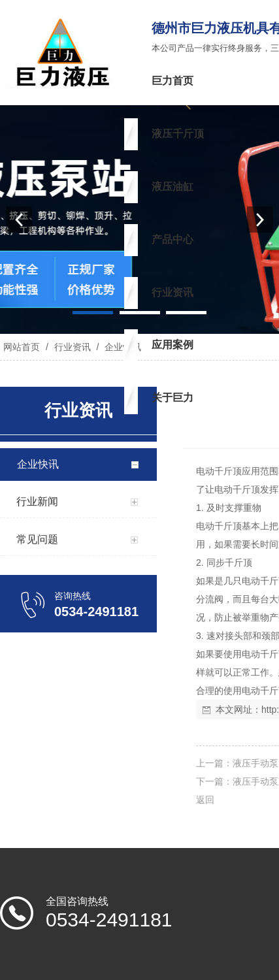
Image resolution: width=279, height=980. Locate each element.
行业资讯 (73, 347)
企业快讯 (122, 347)
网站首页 (22, 347)
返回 (205, 800)
